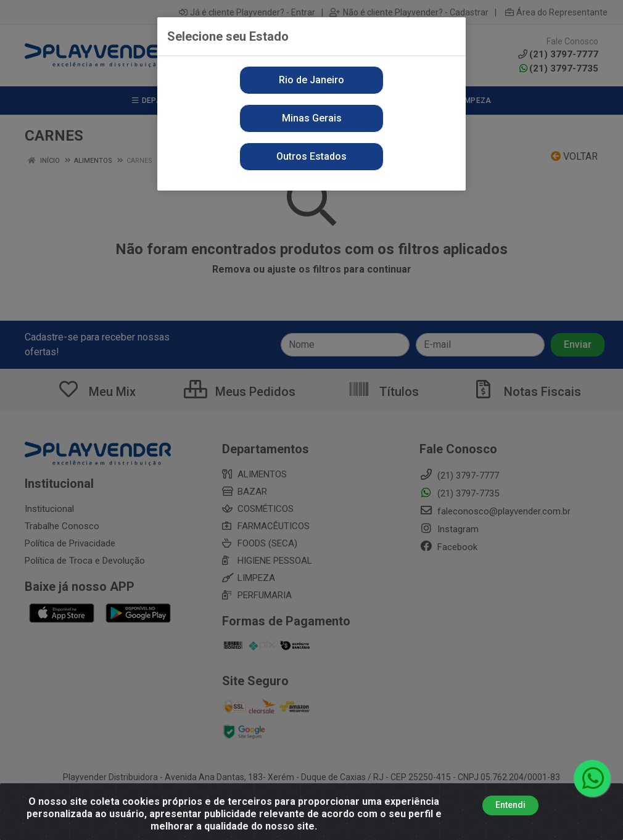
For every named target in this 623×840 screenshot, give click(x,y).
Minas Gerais (312, 118)
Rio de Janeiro (311, 80)
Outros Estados (311, 156)
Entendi (510, 807)
